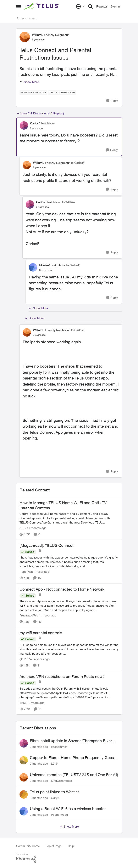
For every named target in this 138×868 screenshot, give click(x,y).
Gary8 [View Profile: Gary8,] (55, 797)
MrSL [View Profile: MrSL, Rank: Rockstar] (23, 703)
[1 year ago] (41, 572)
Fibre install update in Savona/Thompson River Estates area (71, 741)
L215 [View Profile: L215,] (54, 763)
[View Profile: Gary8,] (24, 794)
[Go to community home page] (42, 6)
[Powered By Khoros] (69, 858)
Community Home (28, 846)
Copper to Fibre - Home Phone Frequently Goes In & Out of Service (74, 758)
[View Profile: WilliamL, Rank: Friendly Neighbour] (25, 37)
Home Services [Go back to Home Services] (27, 18)
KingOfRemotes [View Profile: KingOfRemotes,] (61, 781)
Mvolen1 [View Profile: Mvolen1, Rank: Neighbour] (45, 265)
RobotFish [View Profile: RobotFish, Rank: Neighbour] (26, 572)
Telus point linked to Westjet (54, 792)
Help (71, 846)
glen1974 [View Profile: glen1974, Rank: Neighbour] (26, 659)
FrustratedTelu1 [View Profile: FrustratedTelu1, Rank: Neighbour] (30, 615)
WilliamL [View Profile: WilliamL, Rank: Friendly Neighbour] (37, 35)
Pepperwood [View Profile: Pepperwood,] (59, 815)
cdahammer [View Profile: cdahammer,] (59, 746)
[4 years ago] (41, 659)
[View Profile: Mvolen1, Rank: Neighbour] (33, 267)
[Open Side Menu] (19, 6)
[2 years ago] (36, 703)
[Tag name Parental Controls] (34, 93)
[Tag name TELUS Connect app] (62, 93)
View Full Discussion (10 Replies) (40, 113)
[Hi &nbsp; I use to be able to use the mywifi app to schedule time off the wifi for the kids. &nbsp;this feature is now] (69, 649)
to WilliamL (69, 202)
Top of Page (54, 846)
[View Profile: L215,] (24, 760)
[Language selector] (80, 6)
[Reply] (112, 101)
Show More (29, 82)
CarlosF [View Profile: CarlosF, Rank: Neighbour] (35, 123)
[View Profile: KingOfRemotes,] (24, 777)
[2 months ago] (39, 746)
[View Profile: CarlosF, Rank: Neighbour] (24, 125)
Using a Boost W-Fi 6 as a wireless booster (68, 809)
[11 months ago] (36, 528)
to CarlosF (78, 163)
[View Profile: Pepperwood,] (24, 811)
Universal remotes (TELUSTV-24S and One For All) (74, 775)
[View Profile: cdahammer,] (24, 743)
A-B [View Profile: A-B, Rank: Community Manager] (22, 528)
